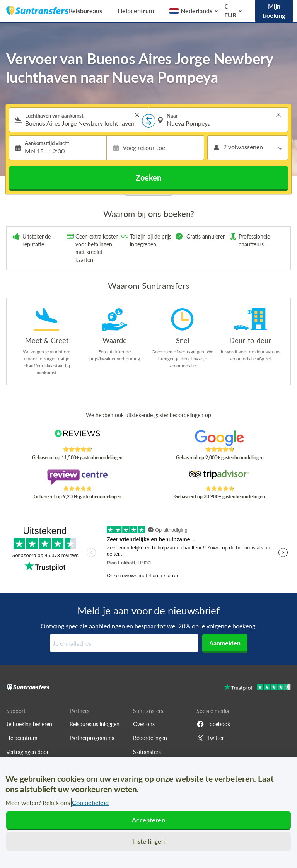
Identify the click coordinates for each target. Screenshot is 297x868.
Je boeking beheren (29, 724)
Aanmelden (225, 643)
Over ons (144, 724)
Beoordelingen (150, 738)
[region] (148, 813)
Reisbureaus (85, 11)
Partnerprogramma (92, 738)
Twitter (210, 738)
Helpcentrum (136, 11)
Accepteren (148, 820)
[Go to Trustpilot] (257, 688)
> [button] (137, 115)
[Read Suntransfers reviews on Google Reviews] (220, 438)
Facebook (213, 724)
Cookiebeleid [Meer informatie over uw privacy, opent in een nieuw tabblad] (90, 802)
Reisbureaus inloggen (95, 724)
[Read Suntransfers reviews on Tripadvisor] (220, 477)
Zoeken (148, 177)
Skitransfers (147, 752)
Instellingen (149, 841)
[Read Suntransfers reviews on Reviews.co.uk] (78, 438)
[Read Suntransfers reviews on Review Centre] (78, 477)
